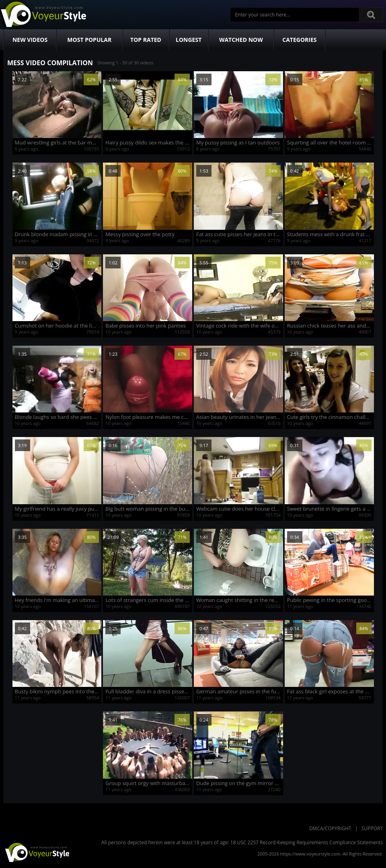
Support (372, 828)
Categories (299, 40)
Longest (189, 40)
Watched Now (241, 40)
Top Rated (146, 40)
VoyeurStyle (36, 852)
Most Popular (89, 40)
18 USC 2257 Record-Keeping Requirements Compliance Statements (307, 842)
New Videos (30, 40)
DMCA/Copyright (330, 828)
